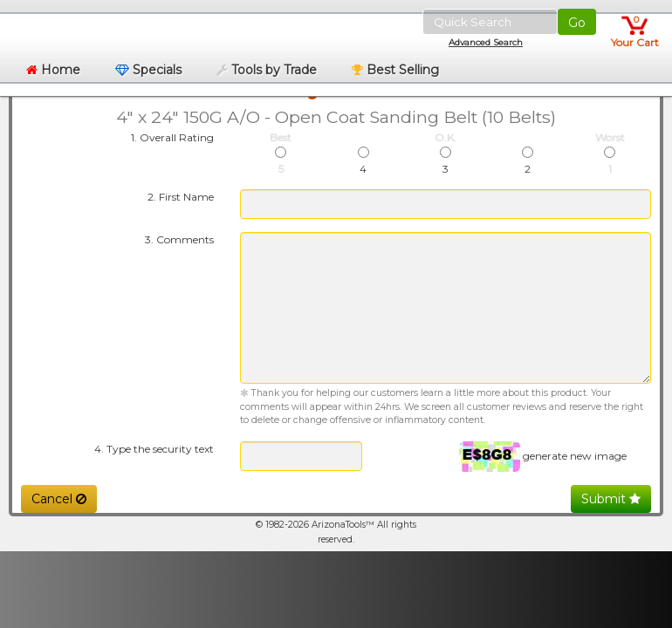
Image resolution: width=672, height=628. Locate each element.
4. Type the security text (154, 449)
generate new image (575, 455)
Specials (148, 70)
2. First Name (181, 197)
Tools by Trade (267, 70)
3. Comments (179, 239)
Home (53, 70)
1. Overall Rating (172, 137)
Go (577, 23)
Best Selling (395, 70)
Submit (611, 499)
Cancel (59, 499)
